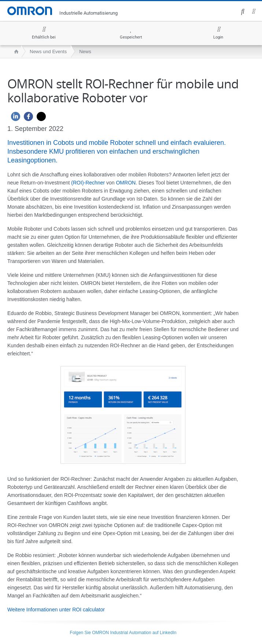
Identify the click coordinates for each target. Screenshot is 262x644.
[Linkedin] (14, 118)
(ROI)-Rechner (88, 183)
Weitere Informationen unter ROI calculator (56, 610)
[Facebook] (27, 118)
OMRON (126, 183)
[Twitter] (39, 118)
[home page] (14, 52)
